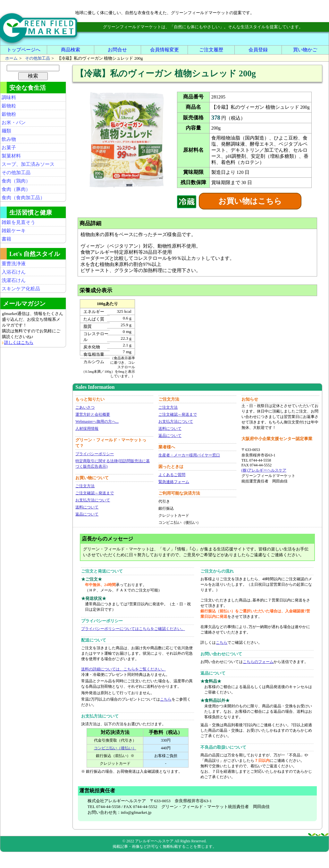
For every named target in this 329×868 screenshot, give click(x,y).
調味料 (9, 98)
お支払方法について (93, 500)
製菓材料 (11, 156)
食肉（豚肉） (16, 189)
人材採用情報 (87, 429)
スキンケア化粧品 (21, 289)
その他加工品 (38, 58)
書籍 (6, 239)
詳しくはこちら (19, 342)
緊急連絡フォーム (174, 482)
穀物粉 (9, 114)
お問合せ (117, 50)
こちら (166, 699)
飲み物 (9, 139)
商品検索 (71, 50)
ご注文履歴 (211, 50)
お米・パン (14, 123)
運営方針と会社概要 (93, 414)
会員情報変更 (164, 50)
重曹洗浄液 (14, 264)
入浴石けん (14, 272)
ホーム (11, 58)
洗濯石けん (14, 280)
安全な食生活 (28, 88)
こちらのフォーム (258, 662)
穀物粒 (9, 106)
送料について (87, 507)
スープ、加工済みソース (28, 164)
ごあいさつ (85, 407)
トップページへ (24, 50)
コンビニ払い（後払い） (115, 748)
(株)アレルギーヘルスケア (264, 470)
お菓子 (9, 148)
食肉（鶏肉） (16, 181)
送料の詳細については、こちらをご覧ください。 (123, 669)
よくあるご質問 (172, 475)
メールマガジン (24, 304)
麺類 (6, 131)
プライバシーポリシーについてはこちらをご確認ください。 (133, 629)
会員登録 (258, 50)
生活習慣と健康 (31, 213)
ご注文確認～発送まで (95, 493)
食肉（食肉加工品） (23, 198)
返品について (87, 514)
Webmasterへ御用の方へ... (97, 421)
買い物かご (305, 50)
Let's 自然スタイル (35, 254)
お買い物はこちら (250, 201)
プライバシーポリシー (95, 454)
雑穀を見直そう (18, 222)
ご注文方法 (85, 486)
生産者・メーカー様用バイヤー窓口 (189, 455)
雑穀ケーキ (14, 231)
